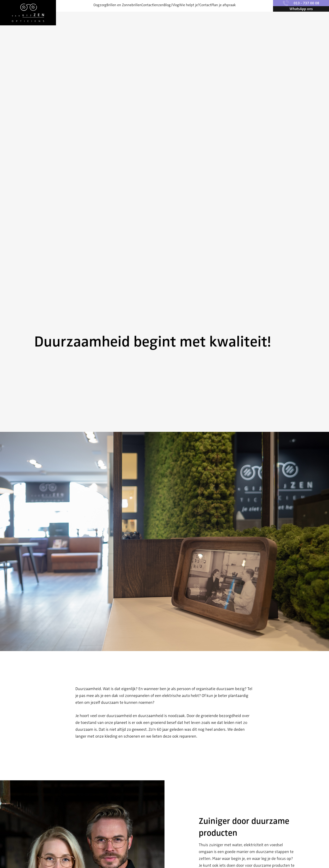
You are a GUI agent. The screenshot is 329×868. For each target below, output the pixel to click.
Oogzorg (75, 16)
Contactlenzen (144, 16)
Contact (222, 16)
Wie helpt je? (198, 16)
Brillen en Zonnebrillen (107, 16)
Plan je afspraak (248, 16)
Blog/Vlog (171, 16)
